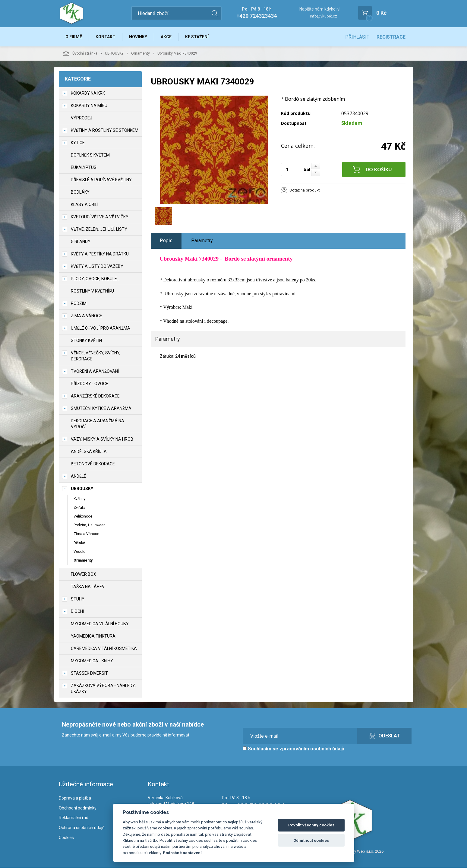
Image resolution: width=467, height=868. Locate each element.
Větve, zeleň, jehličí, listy (99, 229)
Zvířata (79, 508)
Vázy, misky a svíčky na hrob (102, 439)
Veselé (79, 552)
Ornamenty (140, 53)
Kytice (78, 143)
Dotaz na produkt (304, 190)
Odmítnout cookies (311, 840)
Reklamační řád (74, 818)
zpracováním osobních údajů (312, 749)
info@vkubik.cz (323, 16)
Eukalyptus (84, 167)
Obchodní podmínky (78, 808)
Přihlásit (357, 37)
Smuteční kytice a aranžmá (101, 408)
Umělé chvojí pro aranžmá (101, 328)
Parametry (202, 241)
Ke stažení (197, 37)
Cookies (66, 838)
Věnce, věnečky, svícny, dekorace (96, 356)
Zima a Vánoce (86, 534)
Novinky (138, 37)
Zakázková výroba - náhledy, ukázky (103, 689)
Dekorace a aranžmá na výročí (98, 424)
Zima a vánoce (87, 316)
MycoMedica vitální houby (100, 624)
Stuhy (78, 599)
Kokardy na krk (88, 93)
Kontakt (106, 37)
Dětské (79, 543)
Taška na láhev (88, 587)
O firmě (74, 37)
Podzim (79, 303)
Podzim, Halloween (90, 525)
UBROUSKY (114, 53)
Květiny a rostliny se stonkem (105, 130)
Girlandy (81, 242)
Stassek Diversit (89, 673)
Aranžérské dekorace (95, 396)
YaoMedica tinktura (93, 636)
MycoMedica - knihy (92, 661)
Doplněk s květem (90, 155)
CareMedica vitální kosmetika (104, 648)
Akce (166, 37)
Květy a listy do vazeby (97, 266)
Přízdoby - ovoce (90, 384)
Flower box (84, 574)
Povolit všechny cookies (311, 825)
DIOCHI (77, 611)
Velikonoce (83, 516)
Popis (166, 241)
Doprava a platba (75, 798)
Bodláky (80, 192)
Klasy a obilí (85, 204)
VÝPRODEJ (82, 118)
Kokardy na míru (89, 106)
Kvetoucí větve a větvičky (100, 217)
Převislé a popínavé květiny (101, 180)
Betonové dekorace (93, 464)
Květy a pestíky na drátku (100, 254)
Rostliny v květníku (92, 291)
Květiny (79, 499)
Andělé (79, 476)
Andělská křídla (89, 451)
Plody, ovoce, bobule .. (95, 279)
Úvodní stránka (80, 53)
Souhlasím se (293, 749)
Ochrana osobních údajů (82, 828)
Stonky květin (86, 341)
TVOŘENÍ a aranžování (95, 371)
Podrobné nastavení (182, 853)
